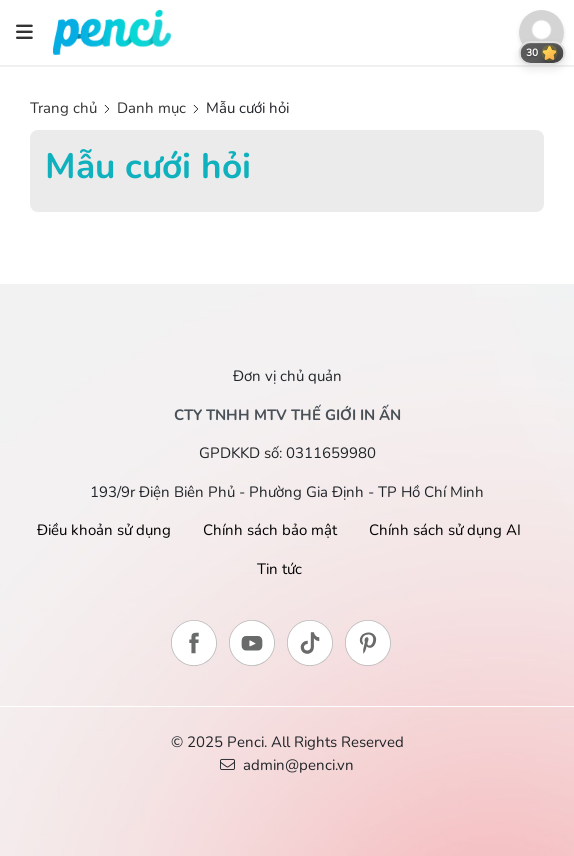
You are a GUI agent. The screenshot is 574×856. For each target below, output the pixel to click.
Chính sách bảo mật (270, 530)
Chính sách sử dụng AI (445, 530)
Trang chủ (65, 108)
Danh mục (151, 108)
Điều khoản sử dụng (104, 530)
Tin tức (279, 569)
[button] (541, 32)
